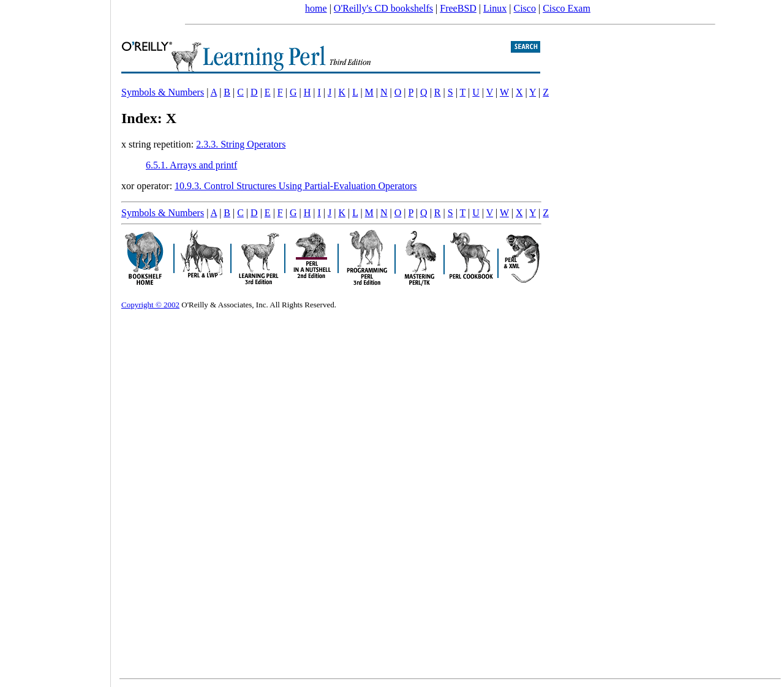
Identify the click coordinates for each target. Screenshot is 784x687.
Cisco (524, 8)
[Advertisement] (55, 339)
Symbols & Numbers (163, 92)
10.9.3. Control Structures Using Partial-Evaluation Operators (296, 186)
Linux (495, 8)
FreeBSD (458, 8)
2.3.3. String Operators (241, 144)
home (316, 8)
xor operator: (148, 186)
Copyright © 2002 (150, 305)
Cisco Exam (567, 8)
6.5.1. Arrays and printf (191, 165)
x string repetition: (159, 144)
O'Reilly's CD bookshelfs (383, 8)
